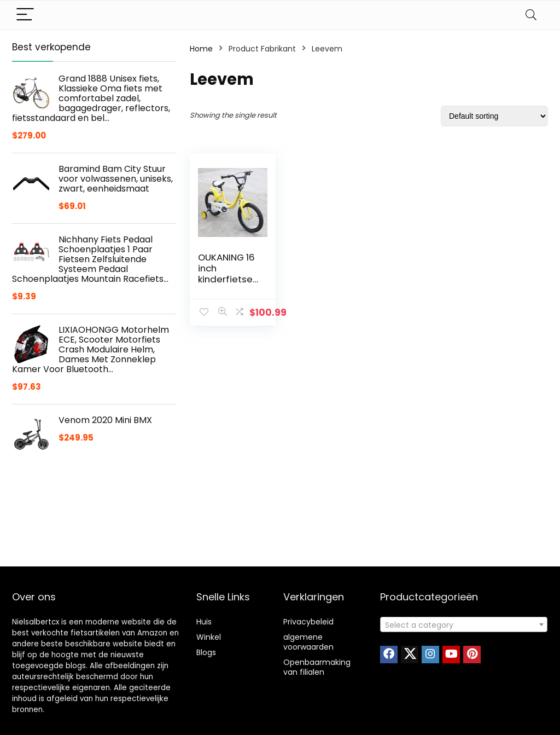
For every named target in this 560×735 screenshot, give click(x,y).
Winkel (209, 637)
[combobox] (464, 624)
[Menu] (25, 15)
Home (201, 49)
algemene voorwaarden (308, 642)
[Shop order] (494, 116)
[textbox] (464, 625)
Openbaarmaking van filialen (317, 667)
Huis (204, 622)
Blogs (206, 652)
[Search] (531, 15)
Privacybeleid (308, 622)
